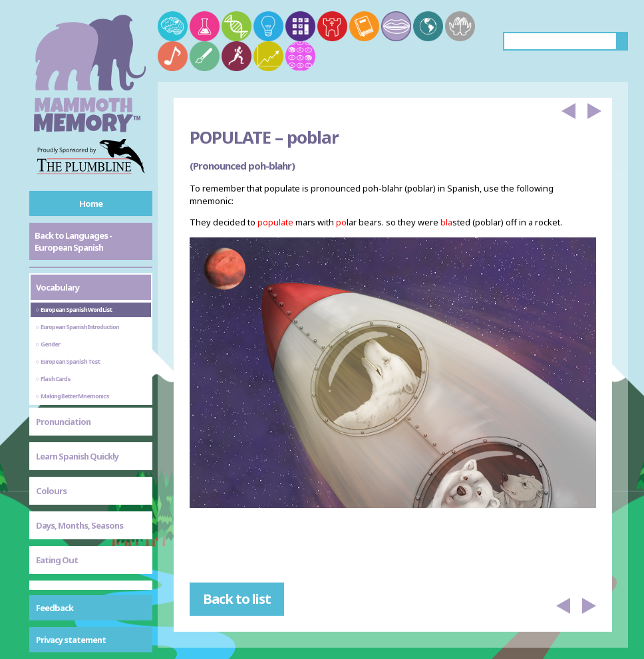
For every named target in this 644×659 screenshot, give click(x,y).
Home (91, 203)
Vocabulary (58, 287)
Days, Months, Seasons (80, 525)
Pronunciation (63, 422)
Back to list (237, 599)
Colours (51, 491)
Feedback (55, 608)
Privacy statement (71, 640)
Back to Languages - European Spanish (73, 241)
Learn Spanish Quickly (77, 456)
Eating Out (57, 560)
